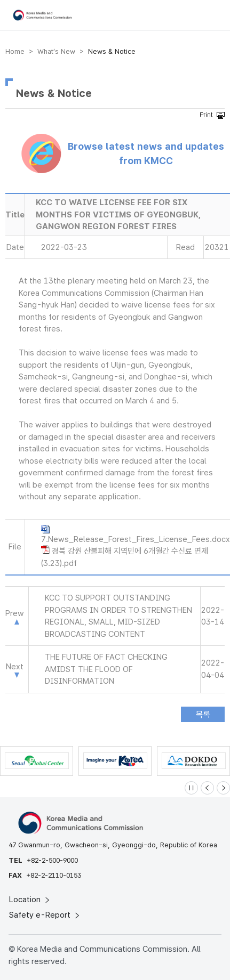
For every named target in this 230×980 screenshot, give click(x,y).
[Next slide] (223, 788)
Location (30, 900)
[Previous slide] (207, 788)
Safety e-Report (45, 915)
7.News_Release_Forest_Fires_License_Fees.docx (136, 539)
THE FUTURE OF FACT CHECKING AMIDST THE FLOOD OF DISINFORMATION (106, 669)
